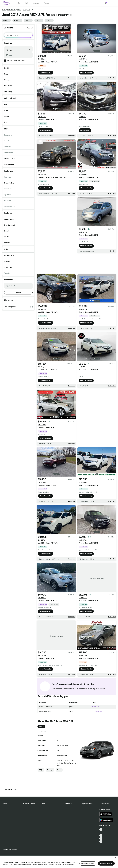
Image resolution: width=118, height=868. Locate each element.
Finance (46, 3)
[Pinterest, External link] (101, 841)
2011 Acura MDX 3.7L (45, 711)
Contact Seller (85, 130)
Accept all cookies (106, 863)
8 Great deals (97, 707)
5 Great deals (97, 711)
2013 (29, 10)
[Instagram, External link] (101, 838)
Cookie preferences (88, 863)
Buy (19, 3)
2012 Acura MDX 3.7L (45, 707)
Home (4, 10)
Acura (19, 10)
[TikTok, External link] (101, 830)
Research (36, 3)
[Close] (116, 857)
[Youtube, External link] (101, 835)
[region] (59, 862)
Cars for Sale (11, 10)
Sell (26, 3)
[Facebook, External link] (101, 833)
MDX (24, 10)
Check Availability (45, 73)
